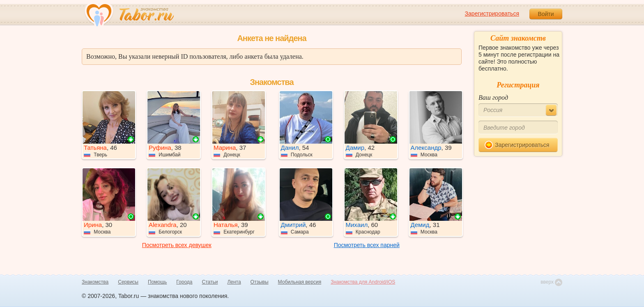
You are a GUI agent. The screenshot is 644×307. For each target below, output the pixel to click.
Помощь (157, 282)
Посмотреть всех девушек (177, 245)
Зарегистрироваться (492, 14)
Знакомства (95, 282)
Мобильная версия (300, 282)
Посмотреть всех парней (367, 245)
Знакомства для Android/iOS (363, 282)
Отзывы (260, 282)
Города (184, 282)
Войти (546, 14)
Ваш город (493, 97)
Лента (234, 282)
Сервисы (128, 282)
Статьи (210, 282)
